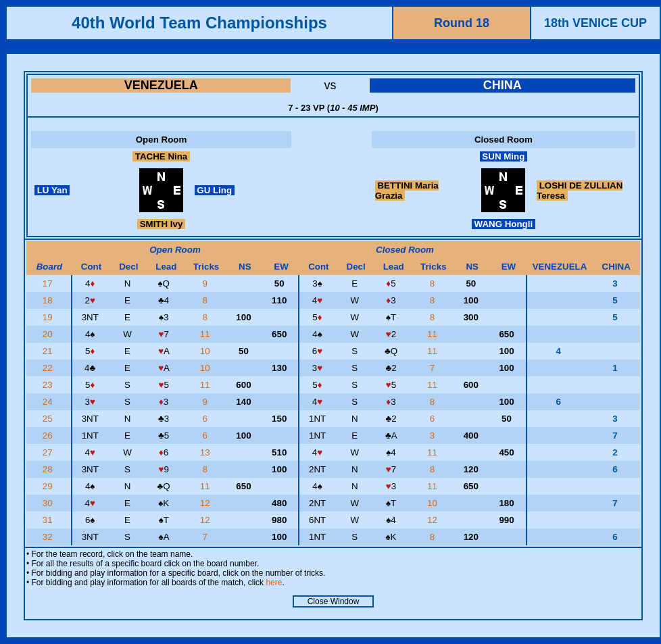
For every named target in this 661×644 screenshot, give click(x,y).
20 (49, 334)
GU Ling (215, 190)
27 (49, 452)
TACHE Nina (161, 156)
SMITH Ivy (161, 224)
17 (49, 283)
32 (49, 537)
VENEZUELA (161, 85)
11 (206, 334)
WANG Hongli (504, 224)
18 (49, 300)
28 (49, 469)
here (274, 583)
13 (206, 452)
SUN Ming (504, 156)
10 (206, 351)
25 (49, 419)
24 (49, 402)
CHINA (503, 85)
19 (49, 317)
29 (49, 486)
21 (49, 351)
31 (49, 520)
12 (206, 503)
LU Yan (52, 190)
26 (49, 436)
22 (49, 368)
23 (49, 385)
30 (49, 503)
